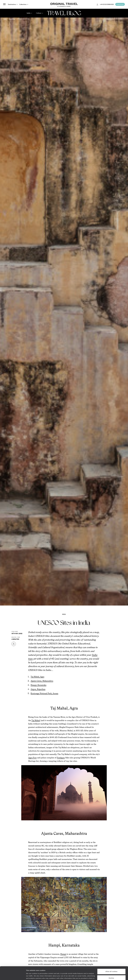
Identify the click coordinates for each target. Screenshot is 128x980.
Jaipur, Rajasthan (38, 689)
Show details (31, 976)
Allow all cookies (111, 959)
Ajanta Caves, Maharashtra (42, 681)
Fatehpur (61, 758)
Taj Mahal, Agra (37, 677)
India (64, 614)
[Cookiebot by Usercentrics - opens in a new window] (13, 976)
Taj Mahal (36, 720)
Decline (111, 966)
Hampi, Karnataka (38, 685)
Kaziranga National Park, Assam (44, 693)
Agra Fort (32, 758)
